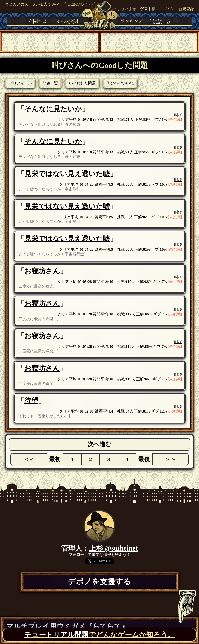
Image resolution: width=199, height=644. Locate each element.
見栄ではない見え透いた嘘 (67, 174)
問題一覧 (50, 83)
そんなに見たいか (53, 109)
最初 (55, 459)
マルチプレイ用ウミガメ (67, 626)
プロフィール (20, 83)
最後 (144, 459)
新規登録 (186, 9)
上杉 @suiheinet (113, 548)
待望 (31, 401)
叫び (178, 115)
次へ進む (99, 444)
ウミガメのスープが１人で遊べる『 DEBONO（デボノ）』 (56, 4)
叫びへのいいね (120, 83)
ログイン (167, 9)
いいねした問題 (82, 83)
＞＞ (170, 459)
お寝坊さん (42, 271)
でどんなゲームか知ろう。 (99, 635)
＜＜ (29, 459)
